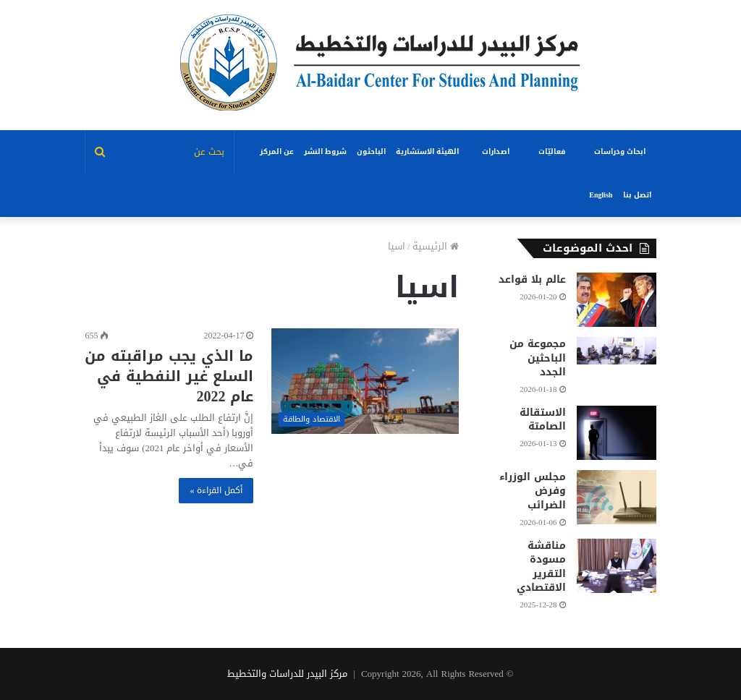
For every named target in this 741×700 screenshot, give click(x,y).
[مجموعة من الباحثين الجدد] (617, 351)
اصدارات (496, 151)
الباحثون (371, 151)
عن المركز (277, 151)
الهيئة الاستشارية (427, 151)
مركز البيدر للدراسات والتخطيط (287, 674)
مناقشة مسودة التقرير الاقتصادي (541, 567)
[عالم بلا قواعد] (617, 300)
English (601, 195)
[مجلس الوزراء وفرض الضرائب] (617, 497)
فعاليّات (552, 151)
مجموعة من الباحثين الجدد (538, 358)
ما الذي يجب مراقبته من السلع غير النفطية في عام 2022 (169, 376)
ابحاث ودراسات (620, 151)
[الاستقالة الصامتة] (617, 433)
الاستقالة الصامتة (543, 420)
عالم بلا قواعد (532, 279)
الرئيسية (436, 246)
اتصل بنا (637, 195)
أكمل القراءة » (216, 490)
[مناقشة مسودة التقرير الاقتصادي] (617, 566)
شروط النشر (325, 151)
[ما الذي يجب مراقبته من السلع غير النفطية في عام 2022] (365, 381)
